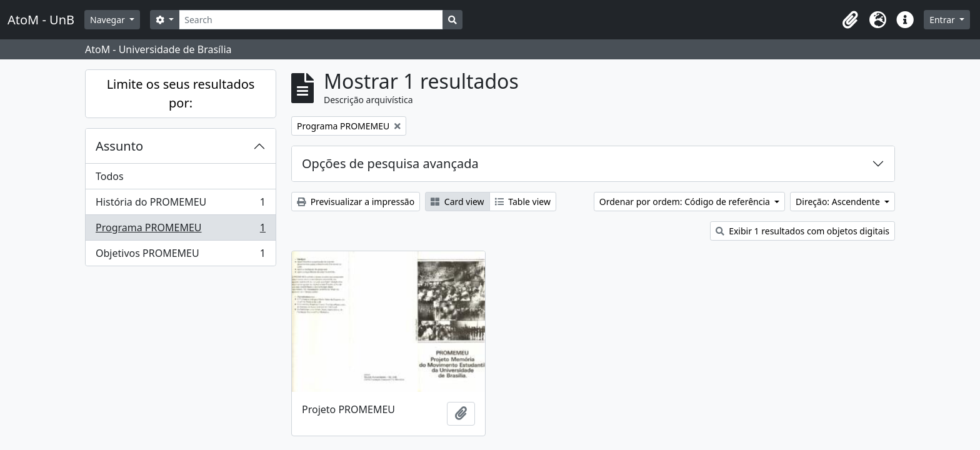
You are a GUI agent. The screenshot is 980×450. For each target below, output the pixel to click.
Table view (523, 202)
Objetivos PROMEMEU (180, 256)
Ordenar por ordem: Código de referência (686, 202)
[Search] (311, 20)
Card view (457, 202)
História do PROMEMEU (180, 205)
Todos (110, 176)
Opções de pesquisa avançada (390, 163)
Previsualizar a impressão (356, 202)
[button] (850, 20)
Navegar (108, 20)
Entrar (943, 20)
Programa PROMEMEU (180, 230)
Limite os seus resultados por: (181, 93)
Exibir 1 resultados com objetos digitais (802, 231)
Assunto (119, 146)
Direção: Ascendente (839, 202)
